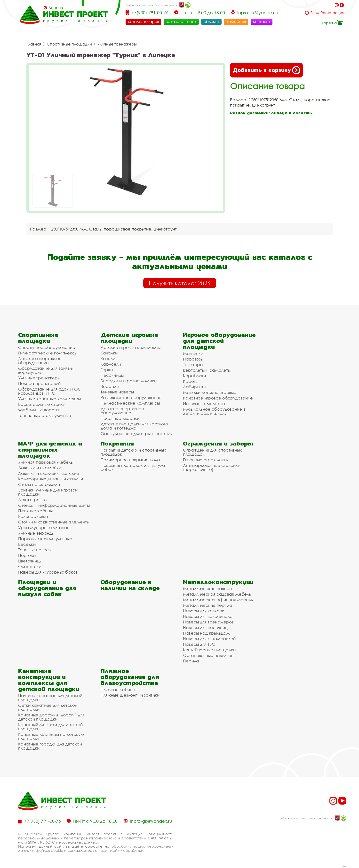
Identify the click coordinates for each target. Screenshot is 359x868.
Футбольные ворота (39, 410)
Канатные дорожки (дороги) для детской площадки (51, 717)
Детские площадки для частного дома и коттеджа (134, 426)
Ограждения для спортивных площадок (212, 452)
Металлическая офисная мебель (218, 600)
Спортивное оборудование (47, 347)
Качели (108, 358)
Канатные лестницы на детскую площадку (51, 736)
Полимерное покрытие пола (130, 460)
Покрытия (117, 443)
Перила (191, 661)
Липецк (56, 8)
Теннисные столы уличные (45, 415)
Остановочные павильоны (210, 655)
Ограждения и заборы (218, 443)
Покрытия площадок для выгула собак (133, 467)
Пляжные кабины (35, 511)
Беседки (27, 544)
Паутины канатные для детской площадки (50, 698)
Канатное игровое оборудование (218, 398)
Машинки (193, 353)
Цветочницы (30, 561)
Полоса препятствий (39, 383)
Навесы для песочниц (205, 627)
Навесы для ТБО (199, 644)
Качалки (109, 353)
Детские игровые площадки (129, 338)
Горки (107, 370)
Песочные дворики (120, 418)
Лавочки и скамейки (40, 468)
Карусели (111, 364)
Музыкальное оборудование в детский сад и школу (214, 411)
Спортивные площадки (69, 44)
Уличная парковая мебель (45, 462)
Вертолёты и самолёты (207, 370)
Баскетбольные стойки (42, 404)
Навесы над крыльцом (206, 633)
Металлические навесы (207, 588)
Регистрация (332, 13)
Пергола (27, 555)
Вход (315, 13)
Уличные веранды (36, 533)
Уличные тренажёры (117, 44)
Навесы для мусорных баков (48, 572)
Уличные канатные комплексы (49, 399)
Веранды (110, 386)
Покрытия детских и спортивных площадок (133, 452)
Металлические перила (208, 605)
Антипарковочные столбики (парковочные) (212, 467)
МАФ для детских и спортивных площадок (50, 449)
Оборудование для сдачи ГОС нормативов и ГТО (50, 391)
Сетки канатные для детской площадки (48, 707)
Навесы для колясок (204, 611)
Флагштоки (30, 566)
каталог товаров (143, 22)
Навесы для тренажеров (208, 622)
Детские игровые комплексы (131, 347)
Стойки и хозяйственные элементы (54, 522)
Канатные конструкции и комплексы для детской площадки (49, 680)
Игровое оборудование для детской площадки (219, 341)
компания (236, 22)
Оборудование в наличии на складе (130, 585)
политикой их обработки (121, 850)
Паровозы (193, 359)
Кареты (191, 381)
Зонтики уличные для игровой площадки (48, 492)
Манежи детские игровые (210, 392)
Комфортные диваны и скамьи (51, 479)
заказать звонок (181, 22)
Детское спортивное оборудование (40, 361)
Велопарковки (33, 516)
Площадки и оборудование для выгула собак (47, 588)
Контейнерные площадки (209, 650)
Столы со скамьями (39, 484)
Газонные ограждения (206, 460)
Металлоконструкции (218, 582)
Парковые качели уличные (45, 539)
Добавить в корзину (266, 70)
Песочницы (112, 375)
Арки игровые (32, 500)
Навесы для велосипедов (209, 616)
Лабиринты (195, 387)
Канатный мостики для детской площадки (50, 727)
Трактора (193, 365)
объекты (211, 22)
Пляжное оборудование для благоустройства (130, 677)
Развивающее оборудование (131, 397)
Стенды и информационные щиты (54, 505)
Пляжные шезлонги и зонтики (130, 695)
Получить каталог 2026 (180, 283)
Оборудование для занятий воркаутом (46, 370)
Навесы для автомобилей (209, 639)
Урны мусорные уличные (44, 527)
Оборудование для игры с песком (136, 434)
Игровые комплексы (204, 403)
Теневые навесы (117, 392)
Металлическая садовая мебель (217, 594)
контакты (262, 22)
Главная (34, 44)
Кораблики (194, 376)
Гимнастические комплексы (48, 353)
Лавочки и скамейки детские (49, 473)
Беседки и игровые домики (129, 381)
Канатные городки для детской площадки (50, 746)
